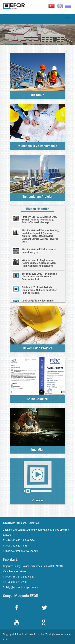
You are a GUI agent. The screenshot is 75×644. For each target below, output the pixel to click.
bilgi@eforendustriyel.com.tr (22, 551)
